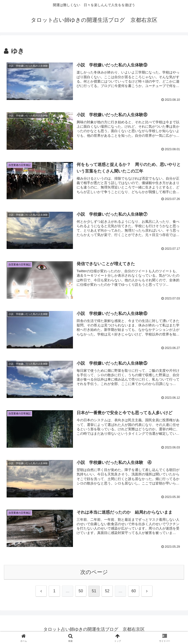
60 (134, 591)
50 (81, 591)
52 (107, 591)
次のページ (94, 572)
